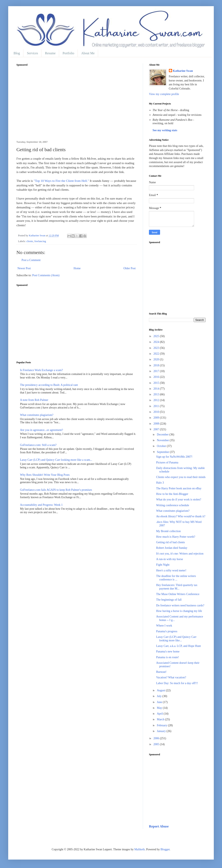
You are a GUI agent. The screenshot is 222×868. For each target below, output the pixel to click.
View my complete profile (164, 94)
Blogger (165, 849)
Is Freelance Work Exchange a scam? (42, 370)
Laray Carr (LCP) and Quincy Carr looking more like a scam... (56, 460)
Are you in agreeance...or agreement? (42, 430)
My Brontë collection (168, 531)
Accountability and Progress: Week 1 (41, 505)
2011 (157, 406)
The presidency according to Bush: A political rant (49, 385)
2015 (157, 383)
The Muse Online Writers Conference (178, 594)
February (162, 725)
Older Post (130, 268)
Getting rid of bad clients (171, 542)
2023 (157, 348)
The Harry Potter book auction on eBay (179, 488)
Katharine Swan (183, 71)
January (162, 731)
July (160, 696)
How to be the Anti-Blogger (172, 494)
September (163, 452)
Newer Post (24, 268)
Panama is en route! (168, 657)
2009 (157, 418)
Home (77, 268)
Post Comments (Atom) (46, 275)
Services (32, 53)
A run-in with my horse (170, 559)
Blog (17, 53)
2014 (157, 389)
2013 (157, 394)
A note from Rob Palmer (34, 400)
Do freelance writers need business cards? (180, 605)
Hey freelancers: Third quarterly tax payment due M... (177, 587)
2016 (157, 377)
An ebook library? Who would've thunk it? (181, 516)
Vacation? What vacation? (171, 677)
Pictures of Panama (167, 462)
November (163, 440)
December (163, 435)
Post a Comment (31, 260)
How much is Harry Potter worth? (176, 537)
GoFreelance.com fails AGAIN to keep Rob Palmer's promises (56, 490)
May (160, 708)
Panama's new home (168, 652)
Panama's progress (167, 631)
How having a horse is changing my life (179, 611)
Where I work (164, 626)
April (160, 714)
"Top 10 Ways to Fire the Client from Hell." (61, 181)
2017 (157, 371)
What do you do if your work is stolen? (179, 500)
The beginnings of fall (169, 600)
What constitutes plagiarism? (37, 415)
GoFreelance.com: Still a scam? (38, 445)
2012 (157, 400)
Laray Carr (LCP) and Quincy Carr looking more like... (176, 639)
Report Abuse (159, 826)
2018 (157, 365)
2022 (157, 354)
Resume (50, 53)
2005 (157, 744)
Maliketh (140, 849)
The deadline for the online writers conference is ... (176, 578)
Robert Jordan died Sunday (172, 548)
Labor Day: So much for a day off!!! (177, 683)
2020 (157, 359)
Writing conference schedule (173, 505)
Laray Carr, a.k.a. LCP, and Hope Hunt (179, 646)
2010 (157, 412)
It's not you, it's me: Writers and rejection (180, 554)
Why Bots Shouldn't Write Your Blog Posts (45, 475)
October (162, 446)
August (161, 690)
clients (30, 241)
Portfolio (68, 53)
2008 (157, 424)
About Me (88, 53)
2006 (157, 738)
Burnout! (161, 672)
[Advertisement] (77, 106)
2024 (157, 342)
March (161, 719)
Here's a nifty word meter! (171, 570)
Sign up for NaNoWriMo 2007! (174, 457)
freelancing (40, 241)
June (160, 702)
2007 (157, 429)
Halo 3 (160, 483)
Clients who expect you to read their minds (181, 477)
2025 (157, 336)
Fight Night (163, 565)
